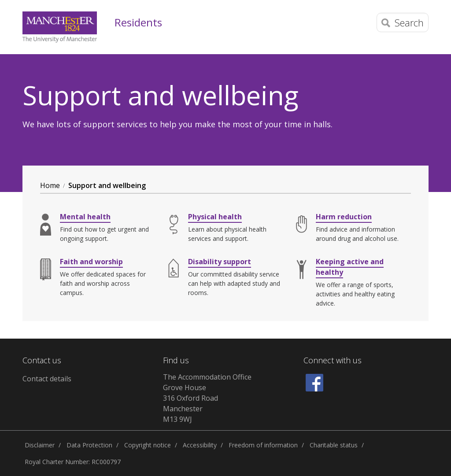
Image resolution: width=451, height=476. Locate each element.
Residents (138, 23)
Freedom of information (263, 445)
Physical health (215, 217)
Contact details (47, 379)
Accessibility (200, 445)
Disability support (220, 262)
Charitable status (334, 445)
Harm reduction (344, 217)
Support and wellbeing (107, 185)
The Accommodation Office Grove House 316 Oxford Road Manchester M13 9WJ (207, 398)
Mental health (85, 217)
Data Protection (89, 445)
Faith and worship (91, 262)
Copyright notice (148, 445)
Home (50, 185)
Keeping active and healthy (350, 267)
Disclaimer (40, 445)
